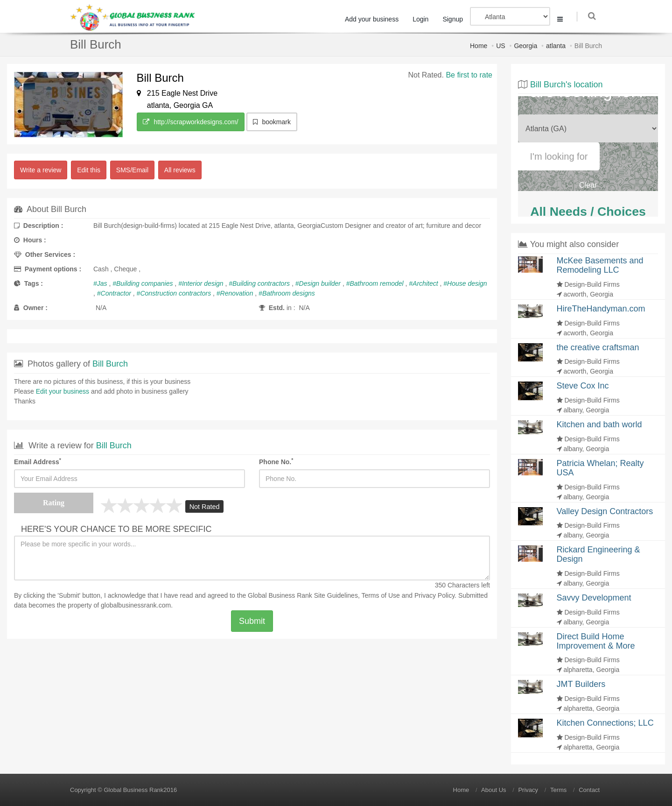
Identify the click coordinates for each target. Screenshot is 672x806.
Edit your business (63, 391)
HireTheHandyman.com (601, 309)
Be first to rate (469, 75)
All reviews (180, 170)
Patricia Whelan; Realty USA (600, 468)
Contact (589, 790)
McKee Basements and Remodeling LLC (600, 265)
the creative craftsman (598, 347)
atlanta (556, 46)
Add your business (374, 19)
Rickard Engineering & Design (598, 554)
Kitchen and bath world (599, 424)
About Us (493, 790)
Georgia (525, 46)
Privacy (528, 790)
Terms (558, 790)
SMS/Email (132, 170)
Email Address (38, 461)
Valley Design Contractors (605, 511)
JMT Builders (581, 684)
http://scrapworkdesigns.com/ (191, 122)
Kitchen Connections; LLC (605, 723)
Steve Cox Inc (583, 386)
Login (423, 19)
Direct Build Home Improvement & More (596, 641)
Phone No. (276, 461)
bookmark (272, 122)
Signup (455, 19)
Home (479, 46)
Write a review (41, 170)
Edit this (89, 170)
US (500, 46)
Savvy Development (594, 598)
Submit (252, 621)
